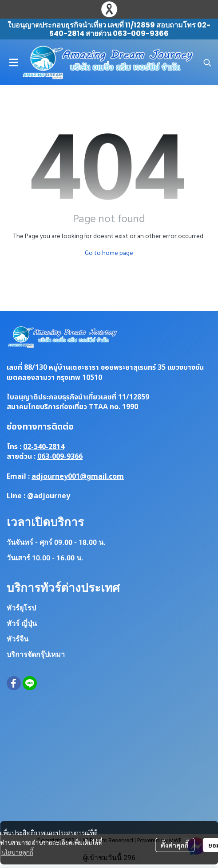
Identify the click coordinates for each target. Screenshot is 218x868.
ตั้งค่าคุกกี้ (175, 845)
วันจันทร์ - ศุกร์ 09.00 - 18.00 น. (56, 542)
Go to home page (109, 252)
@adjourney (49, 496)
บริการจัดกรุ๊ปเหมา (36, 655)
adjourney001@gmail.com (78, 477)
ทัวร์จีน (18, 639)
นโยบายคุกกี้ (17, 852)
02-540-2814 (44, 447)
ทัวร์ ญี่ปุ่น (22, 624)
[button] (207, 63)
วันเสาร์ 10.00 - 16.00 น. (45, 558)
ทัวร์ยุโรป (21, 608)
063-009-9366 (60, 457)
